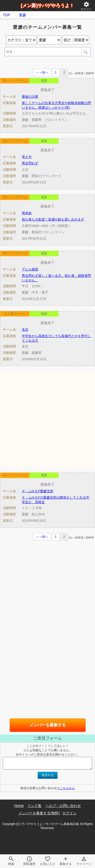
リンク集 (34, 806)
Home (19, 806)
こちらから (67, 788)
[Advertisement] (48, 419)
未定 (25, 330)
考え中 (27, 157)
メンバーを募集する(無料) (39, 813)
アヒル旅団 (30, 269)
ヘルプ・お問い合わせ (63, 806)
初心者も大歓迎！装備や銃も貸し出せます (53, 219)
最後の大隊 (30, 97)
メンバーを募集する (48, 725)
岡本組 (27, 213)
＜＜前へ (42, 73)
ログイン (86, 6)
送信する (48, 775)
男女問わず (30, 163)
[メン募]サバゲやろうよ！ (48, 6)
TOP (6, 15)
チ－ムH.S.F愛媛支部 (37, 491)
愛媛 (23, 15)
